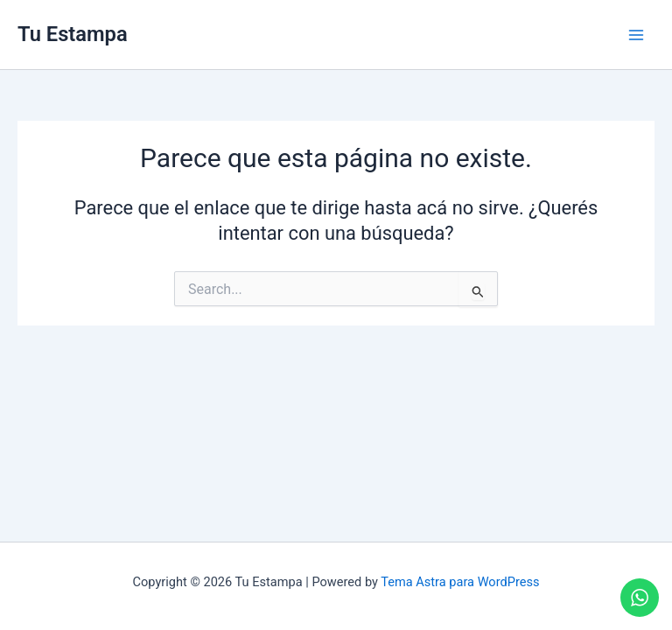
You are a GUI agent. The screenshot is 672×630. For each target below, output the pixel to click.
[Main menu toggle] (636, 35)
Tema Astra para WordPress (460, 582)
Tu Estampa (73, 34)
